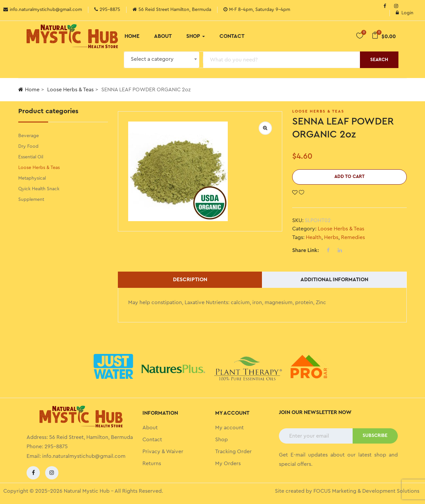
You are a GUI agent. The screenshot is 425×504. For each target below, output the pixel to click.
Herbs (331, 237)
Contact (232, 36)
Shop (196, 36)
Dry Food (28, 146)
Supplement (31, 200)
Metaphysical (32, 178)
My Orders (228, 463)
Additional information (334, 280)
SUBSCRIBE (375, 436)
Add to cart (349, 177)
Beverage (29, 136)
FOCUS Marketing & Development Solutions (366, 491)
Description (190, 280)
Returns (152, 463)
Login (405, 13)
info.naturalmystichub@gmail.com (84, 456)
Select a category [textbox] (152, 59)
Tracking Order (233, 452)
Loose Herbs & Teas (70, 90)
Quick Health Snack (39, 189)
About (163, 36)
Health (314, 237)
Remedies (353, 237)
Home (132, 36)
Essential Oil (31, 157)
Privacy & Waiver (163, 452)
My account (229, 428)
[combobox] (162, 60)
